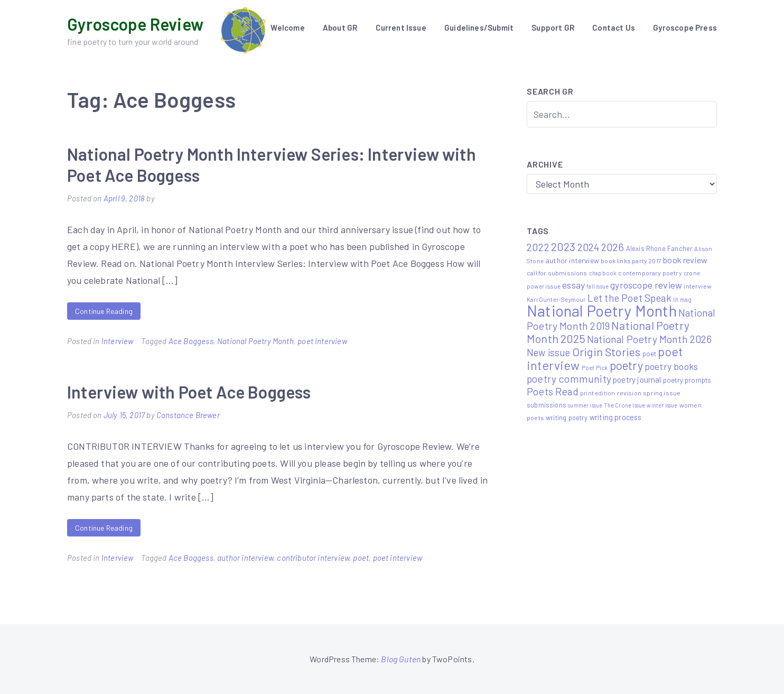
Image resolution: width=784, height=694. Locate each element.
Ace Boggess (191, 341)
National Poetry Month (255, 341)
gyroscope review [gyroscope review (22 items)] (646, 285)
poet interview (322, 341)
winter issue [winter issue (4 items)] (662, 405)
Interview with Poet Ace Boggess (189, 392)
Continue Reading (104, 311)
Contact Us (614, 27)
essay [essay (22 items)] (573, 285)
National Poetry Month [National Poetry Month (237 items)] (602, 311)
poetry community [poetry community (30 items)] (569, 379)
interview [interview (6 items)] (698, 286)
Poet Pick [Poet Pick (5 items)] (595, 367)
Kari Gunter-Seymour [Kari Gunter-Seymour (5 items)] (556, 299)
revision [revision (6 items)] (629, 393)
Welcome (287, 27)
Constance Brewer (188, 415)
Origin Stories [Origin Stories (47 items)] (606, 351)
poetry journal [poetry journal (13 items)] (637, 379)
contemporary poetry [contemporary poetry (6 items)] (650, 273)
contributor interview (313, 558)
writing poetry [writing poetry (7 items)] (567, 418)
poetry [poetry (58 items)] (626, 365)
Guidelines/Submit (479, 27)
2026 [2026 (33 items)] (613, 247)
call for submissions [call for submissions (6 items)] (557, 273)
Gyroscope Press (685, 27)
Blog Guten (401, 659)
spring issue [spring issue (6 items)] (662, 393)
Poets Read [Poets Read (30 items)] (553, 391)
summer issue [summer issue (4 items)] (585, 405)
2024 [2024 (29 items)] (589, 247)
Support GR (553, 27)
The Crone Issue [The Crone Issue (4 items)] (625, 405)
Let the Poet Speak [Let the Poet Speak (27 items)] (629, 298)
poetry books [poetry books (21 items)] (671, 366)
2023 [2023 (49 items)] (563, 246)
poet (361, 558)
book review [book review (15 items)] (685, 260)
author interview (245, 558)
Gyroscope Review (135, 24)
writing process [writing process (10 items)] (616, 417)
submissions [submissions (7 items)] (547, 405)
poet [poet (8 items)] (650, 354)
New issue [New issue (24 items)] (549, 353)
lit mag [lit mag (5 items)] (682, 299)
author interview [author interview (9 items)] (572, 260)
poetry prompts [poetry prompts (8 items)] (687, 380)
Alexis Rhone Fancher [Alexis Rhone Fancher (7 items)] (660, 248)
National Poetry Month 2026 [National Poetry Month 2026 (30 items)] (650, 339)
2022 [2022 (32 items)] (538, 247)
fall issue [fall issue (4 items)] (598, 286)
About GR (340, 27)
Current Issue (401, 27)
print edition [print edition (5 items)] (598, 393)
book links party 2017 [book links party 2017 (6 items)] (631, 261)
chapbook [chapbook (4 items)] (603, 273)
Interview (118, 341)
